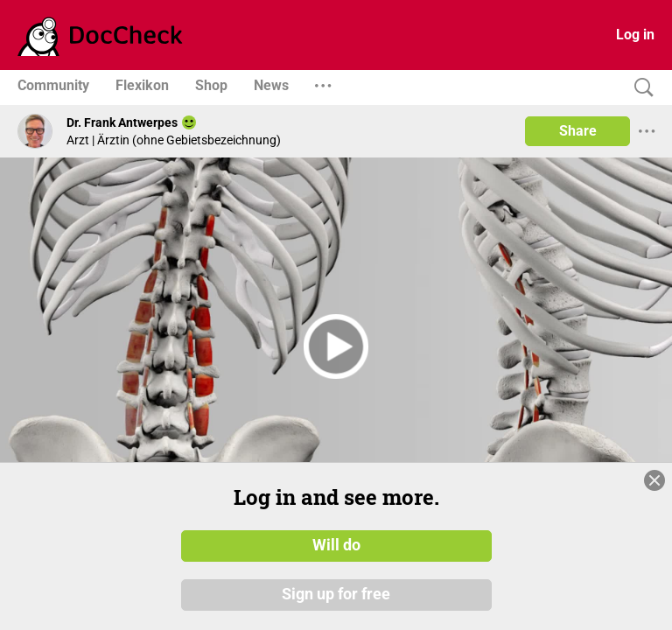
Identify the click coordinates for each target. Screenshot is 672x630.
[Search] (640, 88)
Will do (336, 545)
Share (578, 131)
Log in (635, 35)
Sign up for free (336, 594)
